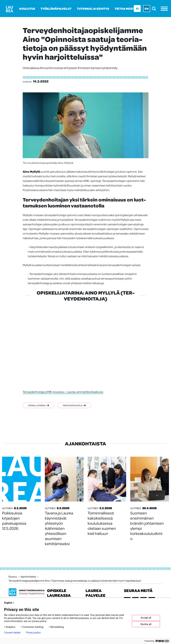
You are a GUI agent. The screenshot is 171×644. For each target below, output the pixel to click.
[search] (155, 9)
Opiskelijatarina (38, 405)
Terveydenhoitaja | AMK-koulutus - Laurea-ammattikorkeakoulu (63, 392)
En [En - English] (147, 9)
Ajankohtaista (28, 576)
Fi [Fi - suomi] (137, 9)
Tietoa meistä (126, 9)
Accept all (146, 618)
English (10, 603)
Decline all (146, 624)
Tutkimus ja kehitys (93, 9)
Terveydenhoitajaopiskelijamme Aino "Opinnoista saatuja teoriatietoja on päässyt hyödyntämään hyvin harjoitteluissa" (75, 581)
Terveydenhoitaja (74, 405)
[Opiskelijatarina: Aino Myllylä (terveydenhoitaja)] (86, 345)
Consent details (12, 633)
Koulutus (27, 9)
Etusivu (13, 576)
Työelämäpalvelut (56, 9)
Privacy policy (33, 633)
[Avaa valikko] (165, 9)
